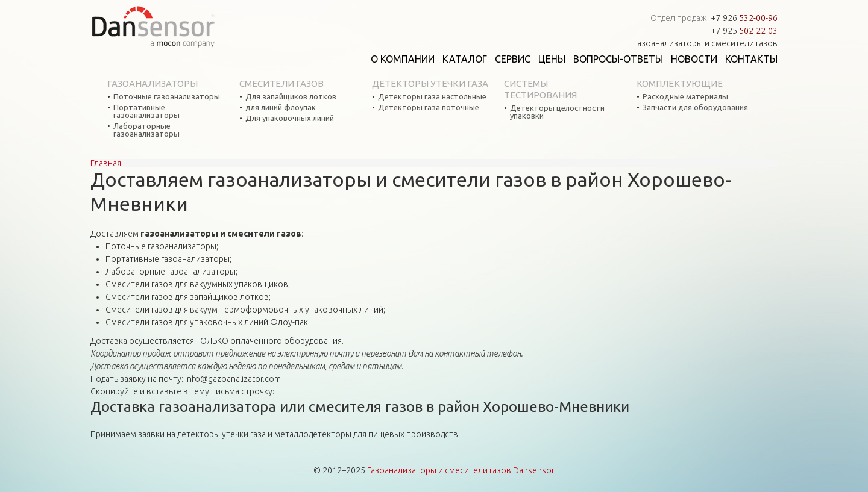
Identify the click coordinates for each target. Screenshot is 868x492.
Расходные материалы (685, 97)
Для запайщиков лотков (291, 97)
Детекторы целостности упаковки (557, 112)
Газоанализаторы (153, 83)
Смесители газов (281, 83)
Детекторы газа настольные (432, 97)
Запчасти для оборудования (695, 107)
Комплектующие (680, 83)
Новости (694, 59)
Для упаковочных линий (290, 118)
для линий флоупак (281, 107)
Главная (106, 163)
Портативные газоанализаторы (146, 111)
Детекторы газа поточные (429, 107)
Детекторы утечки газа (430, 83)
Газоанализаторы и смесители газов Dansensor (461, 470)
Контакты (751, 59)
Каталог (465, 59)
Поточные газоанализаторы (167, 97)
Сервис (513, 59)
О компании (403, 59)
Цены (552, 59)
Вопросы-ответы (618, 59)
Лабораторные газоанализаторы (146, 130)
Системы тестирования (540, 89)
